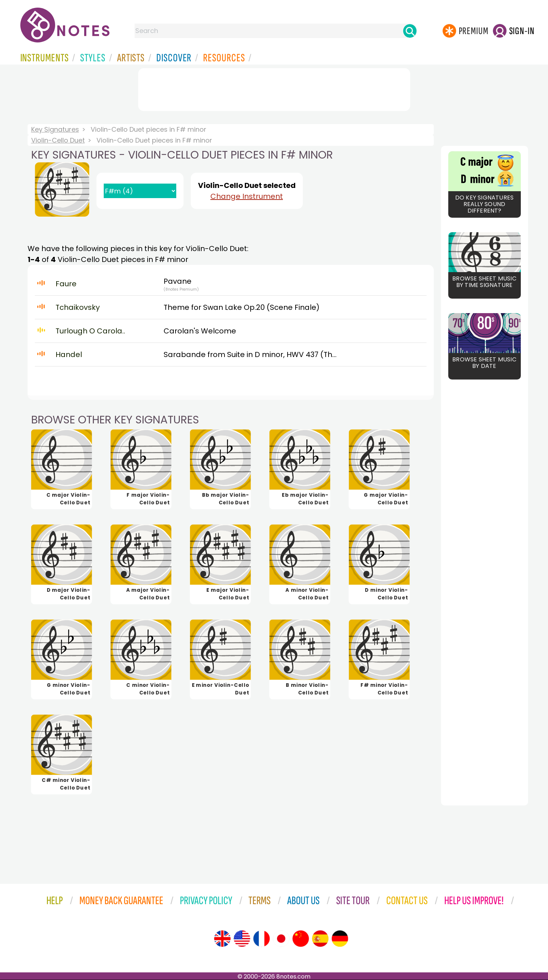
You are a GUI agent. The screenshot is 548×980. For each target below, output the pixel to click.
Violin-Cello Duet (58, 140)
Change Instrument (247, 196)
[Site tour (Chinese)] (301, 939)
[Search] (410, 31)
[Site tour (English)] (222, 939)
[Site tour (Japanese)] (281, 939)
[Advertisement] (274, 88)
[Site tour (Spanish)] (320, 939)
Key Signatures (55, 129)
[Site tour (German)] (340, 939)
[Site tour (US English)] (242, 939)
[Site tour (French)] (261, 939)
